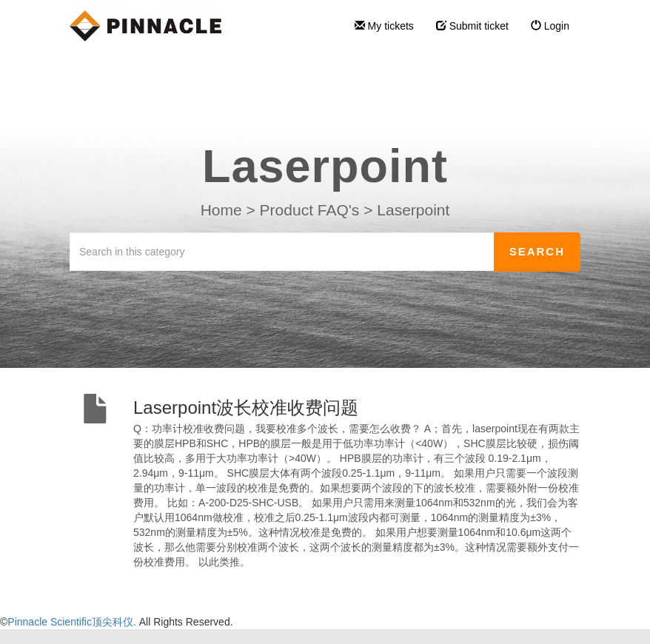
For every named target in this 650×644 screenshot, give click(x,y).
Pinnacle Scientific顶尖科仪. (73, 622)
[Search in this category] (282, 252)
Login (550, 26)
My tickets (384, 26)
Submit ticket (472, 26)
